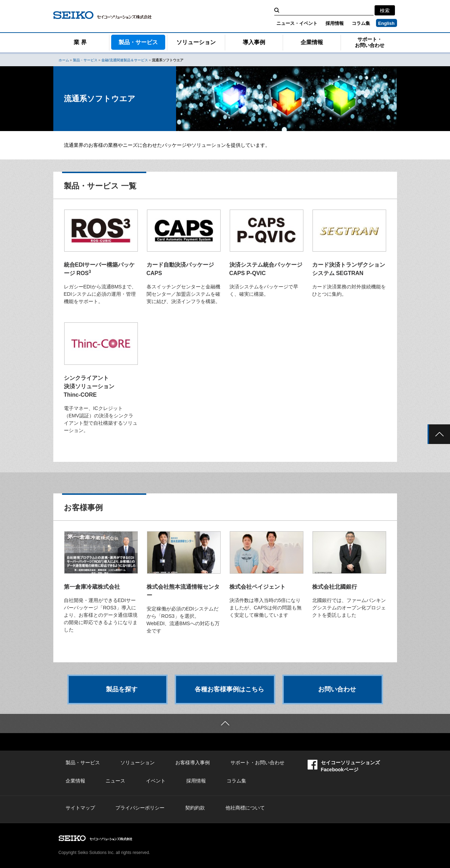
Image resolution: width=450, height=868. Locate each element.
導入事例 (254, 42)
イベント (156, 781)
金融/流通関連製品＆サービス (125, 60)
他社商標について (245, 808)
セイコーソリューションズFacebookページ (344, 766)
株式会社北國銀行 (335, 587)
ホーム (64, 60)
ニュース (115, 781)
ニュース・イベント (297, 23)
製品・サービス (138, 42)
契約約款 (195, 808)
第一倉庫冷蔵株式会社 (92, 587)
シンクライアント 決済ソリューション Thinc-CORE (89, 386)
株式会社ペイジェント (257, 587)
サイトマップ (80, 808)
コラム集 (361, 23)
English (386, 23)
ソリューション (196, 42)
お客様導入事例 (193, 763)
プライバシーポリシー (140, 808)
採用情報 (335, 23)
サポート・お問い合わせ (370, 42)
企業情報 (312, 42)
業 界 (80, 42)
